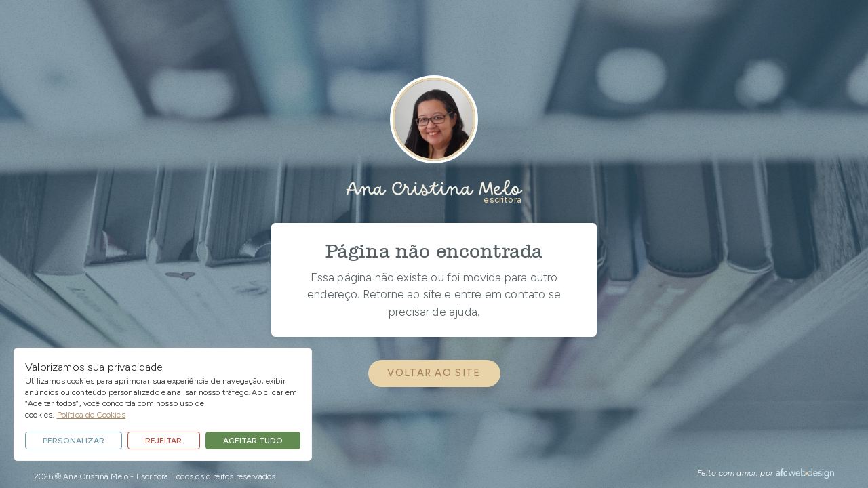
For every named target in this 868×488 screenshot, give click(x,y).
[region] (163, 404)
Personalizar (74, 441)
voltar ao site (434, 373)
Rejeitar (163, 441)
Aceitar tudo (253, 441)
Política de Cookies (91, 415)
